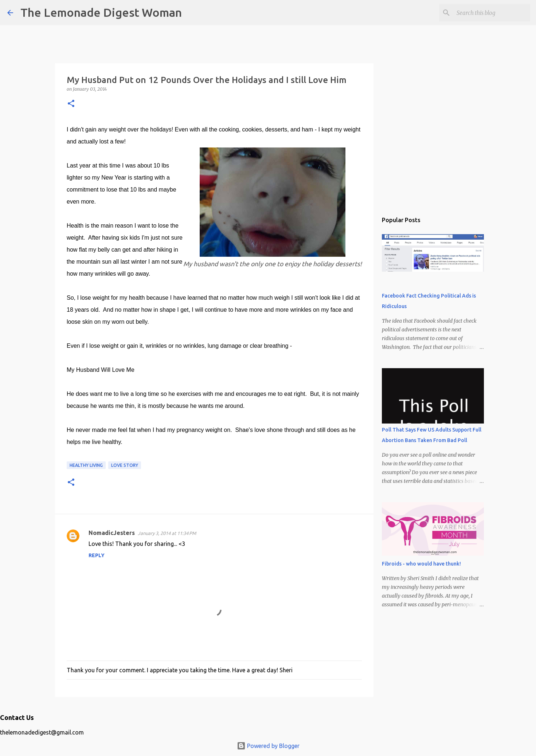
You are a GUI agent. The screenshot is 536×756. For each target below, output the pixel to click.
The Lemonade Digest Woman (101, 12)
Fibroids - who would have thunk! (421, 564)
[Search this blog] (492, 13)
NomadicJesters (112, 533)
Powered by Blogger (268, 746)
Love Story (125, 465)
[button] (71, 104)
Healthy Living (86, 465)
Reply (97, 555)
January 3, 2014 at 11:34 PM (167, 533)
